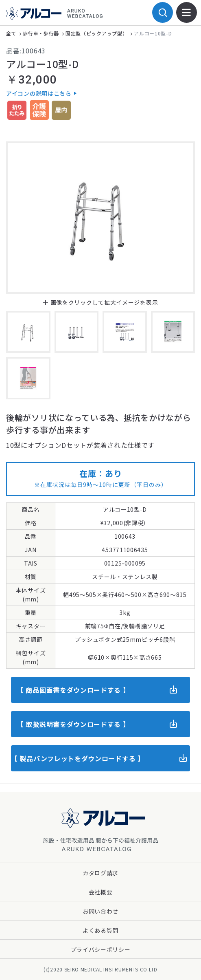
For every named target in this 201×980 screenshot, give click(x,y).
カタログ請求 (100, 873)
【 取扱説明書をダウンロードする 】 (73, 724)
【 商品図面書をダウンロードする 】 (73, 690)
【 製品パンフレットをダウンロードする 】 (78, 758)
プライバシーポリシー (101, 949)
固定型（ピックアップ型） (96, 33)
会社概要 (101, 892)
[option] (100, 218)
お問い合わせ (100, 911)
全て (11, 33)
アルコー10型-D (153, 33)
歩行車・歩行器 (41, 33)
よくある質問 (100, 930)
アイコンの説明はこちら (39, 93)
